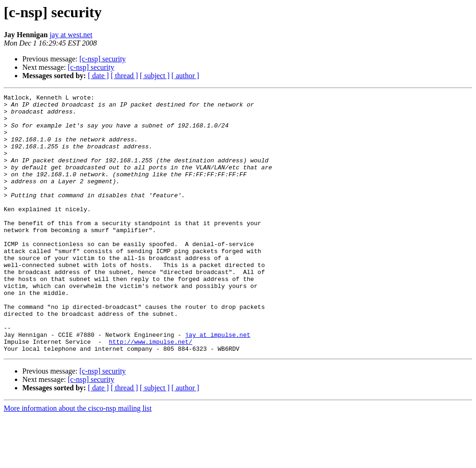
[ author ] (185, 76)
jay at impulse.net (218, 383)
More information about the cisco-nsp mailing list (78, 460)
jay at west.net (71, 35)
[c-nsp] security (103, 59)
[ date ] (98, 76)
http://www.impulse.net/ (150, 392)
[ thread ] (124, 76)
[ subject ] (155, 76)
